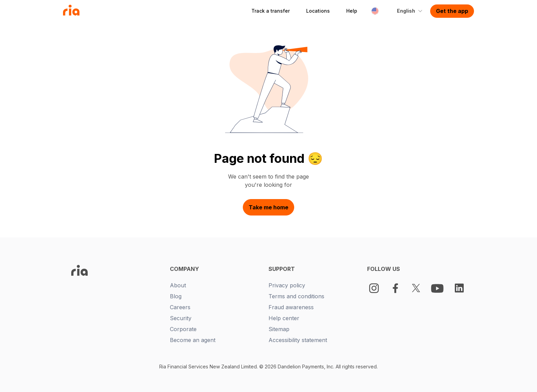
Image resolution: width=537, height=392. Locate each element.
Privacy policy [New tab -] (287, 285)
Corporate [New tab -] (183, 329)
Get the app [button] (452, 11)
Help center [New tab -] (284, 318)
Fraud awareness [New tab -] (291, 307)
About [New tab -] (178, 285)
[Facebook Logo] (395, 288)
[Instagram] (374, 288)
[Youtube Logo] (438, 288)
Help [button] (352, 11)
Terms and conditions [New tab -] (296, 296)
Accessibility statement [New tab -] (298, 340)
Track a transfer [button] (271, 11)
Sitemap (279, 329)
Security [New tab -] (181, 318)
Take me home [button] (268, 207)
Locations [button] (318, 11)
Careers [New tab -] (180, 307)
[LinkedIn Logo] (459, 288)
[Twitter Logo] (416, 288)
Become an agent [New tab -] (193, 340)
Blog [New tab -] (176, 296)
